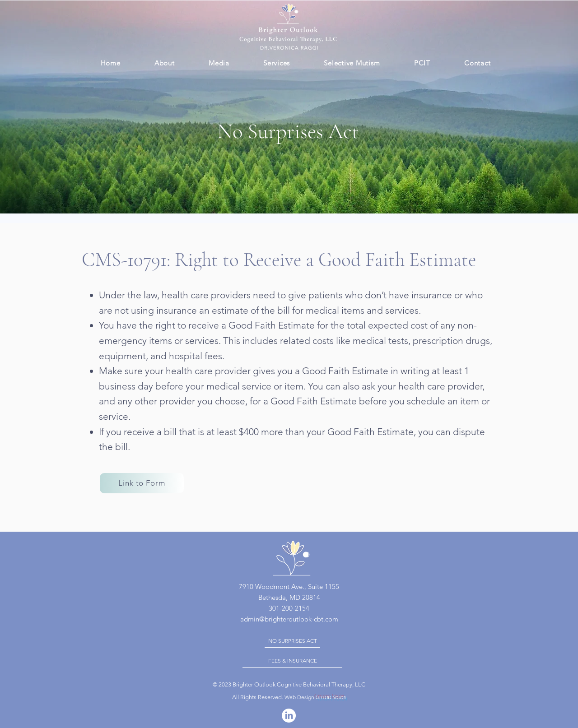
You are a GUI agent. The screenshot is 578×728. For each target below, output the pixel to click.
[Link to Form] (142, 483)
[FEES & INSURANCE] (292, 661)
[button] (276, 63)
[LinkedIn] (289, 716)
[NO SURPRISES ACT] (292, 641)
